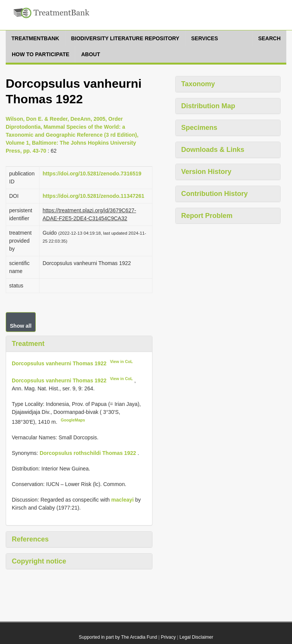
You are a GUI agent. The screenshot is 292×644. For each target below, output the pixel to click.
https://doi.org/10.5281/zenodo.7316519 (92, 174)
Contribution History (215, 194)
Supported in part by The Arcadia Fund (118, 637)
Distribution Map (208, 106)
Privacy (168, 637)
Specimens (199, 128)
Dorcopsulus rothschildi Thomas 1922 (88, 453)
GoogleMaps (73, 420)
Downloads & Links (213, 150)
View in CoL (121, 361)
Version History (206, 172)
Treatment (28, 344)
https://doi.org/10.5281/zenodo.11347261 (94, 196)
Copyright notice (39, 561)
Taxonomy (198, 84)
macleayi (122, 500)
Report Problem (207, 216)
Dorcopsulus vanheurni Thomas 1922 (59, 363)
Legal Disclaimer (196, 637)
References (30, 539)
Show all (21, 326)
